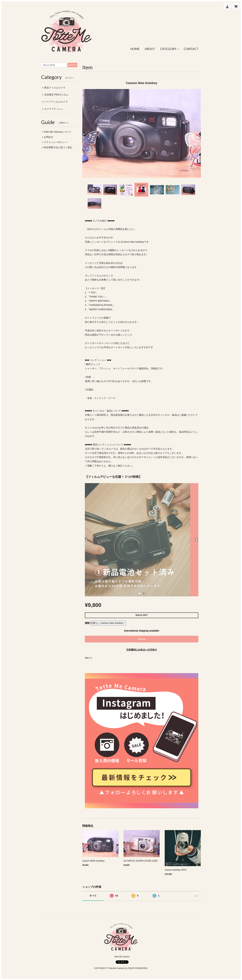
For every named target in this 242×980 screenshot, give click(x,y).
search (72, 65)
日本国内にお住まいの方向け (142, 650)
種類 (87, 623)
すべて (93, 896)
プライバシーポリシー (56, 142)
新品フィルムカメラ (55, 88)
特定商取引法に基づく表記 (58, 147)
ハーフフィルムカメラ (56, 102)
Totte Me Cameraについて (58, 132)
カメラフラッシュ (54, 109)
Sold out (142, 639)
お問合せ (49, 137)
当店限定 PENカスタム (56, 95)
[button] (169, 49)
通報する (89, 658)
